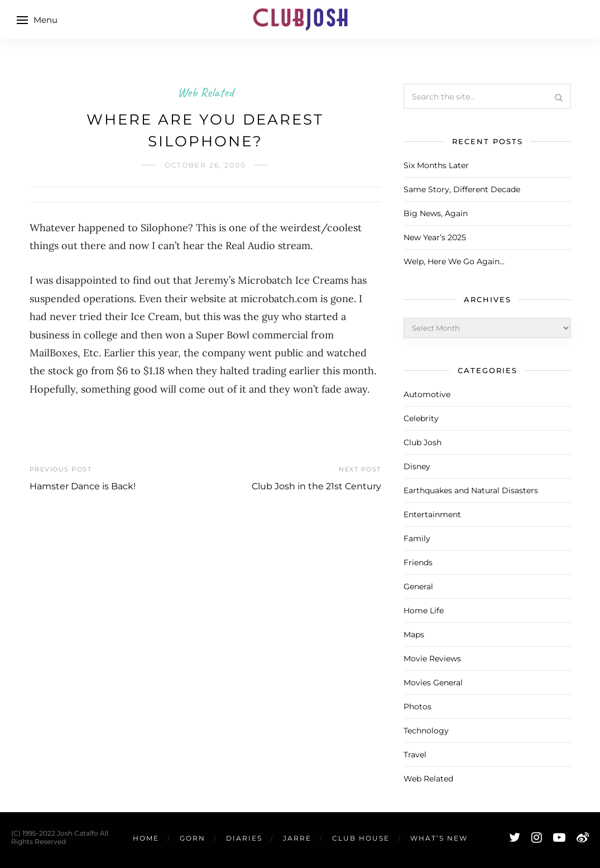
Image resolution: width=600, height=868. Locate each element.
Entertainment (432, 514)
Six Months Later (436, 165)
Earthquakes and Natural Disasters (471, 490)
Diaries (244, 838)
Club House (361, 838)
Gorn (193, 838)
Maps (414, 635)
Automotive (427, 394)
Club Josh (423, 442)
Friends (418, 562)
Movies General (433, 683)
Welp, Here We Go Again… (454, 261)
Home (146, 838)
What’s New (439, 838)
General (418, 586)
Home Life (424, 611)
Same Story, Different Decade (462, 189)
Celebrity (421, 418)
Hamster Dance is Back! (83, 486)
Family (417, 538)
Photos (417, 707)
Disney (417, 466)
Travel (415, 755)
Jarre (297, 838)
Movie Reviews (432, 659)
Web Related (205, 92)
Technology (426, 731)
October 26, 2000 (205, 165)
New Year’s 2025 (435, 237)
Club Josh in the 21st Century (316, 486)
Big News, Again (436, 213)
